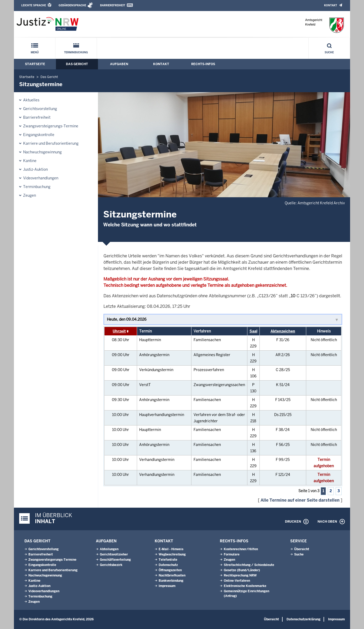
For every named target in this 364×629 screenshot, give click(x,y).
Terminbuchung (76, 52)
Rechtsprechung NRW (240, 575)
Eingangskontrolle (39, 135)
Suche (329, 52)
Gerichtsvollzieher (114, 554)
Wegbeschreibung (172, 554)
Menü (35, 52)
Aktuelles (31, 100)
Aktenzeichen (283, 331)
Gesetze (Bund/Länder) (242, 570)
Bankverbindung (171, 581)
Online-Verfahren (237, 581)
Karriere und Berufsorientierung (51, 143)
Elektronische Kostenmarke (245, 586)
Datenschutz (168, 565)
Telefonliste (168, 560)
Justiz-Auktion (35, 169)
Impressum (167, 586)
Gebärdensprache (72, 5)
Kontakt (331, 5)
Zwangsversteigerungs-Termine (51, 126)
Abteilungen (109, 549)
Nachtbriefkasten (172, 575)
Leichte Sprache (34, 5)
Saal (253, 331)
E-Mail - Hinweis (171, 549)
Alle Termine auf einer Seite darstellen (300, 500)
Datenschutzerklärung (303, 619)
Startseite (35, 64)
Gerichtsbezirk (111, 565)
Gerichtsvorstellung (40, 109)
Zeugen (30, 195)
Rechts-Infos (203, 64)
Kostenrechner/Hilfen (241, 549)
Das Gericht (77, 64)
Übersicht (302, 549)
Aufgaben (119, 64)
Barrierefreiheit (113, 5)
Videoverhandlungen (41, 178)
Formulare (232, 554)
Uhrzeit (119, 331)
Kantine (30, 161)
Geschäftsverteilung (115, 560)
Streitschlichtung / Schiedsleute (249, 565)
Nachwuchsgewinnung (42, 152)
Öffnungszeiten (170, 570)
